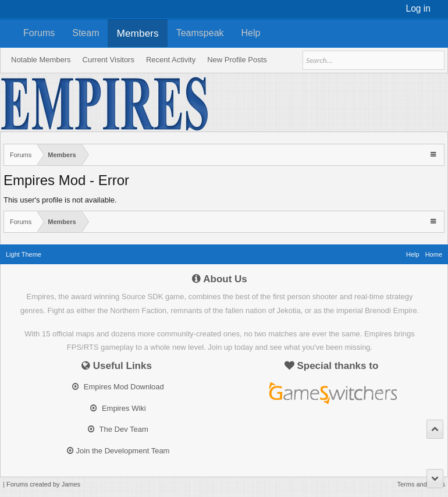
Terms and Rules (421, 484)
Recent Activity (171, 60)
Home (434, 254)
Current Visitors (109, 60)
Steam (86, 33)
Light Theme (24, 254)
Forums (39, 33)
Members (137, 33)
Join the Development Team (118, 451)
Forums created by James (43, 484)
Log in (419, 8)
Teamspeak (200, 33)
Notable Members (41, 60)
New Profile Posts (237, 60)
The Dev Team (118, 429)
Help (251, 33)
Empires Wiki (118, 408)
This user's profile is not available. (60, 200)
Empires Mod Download (118, 387)
